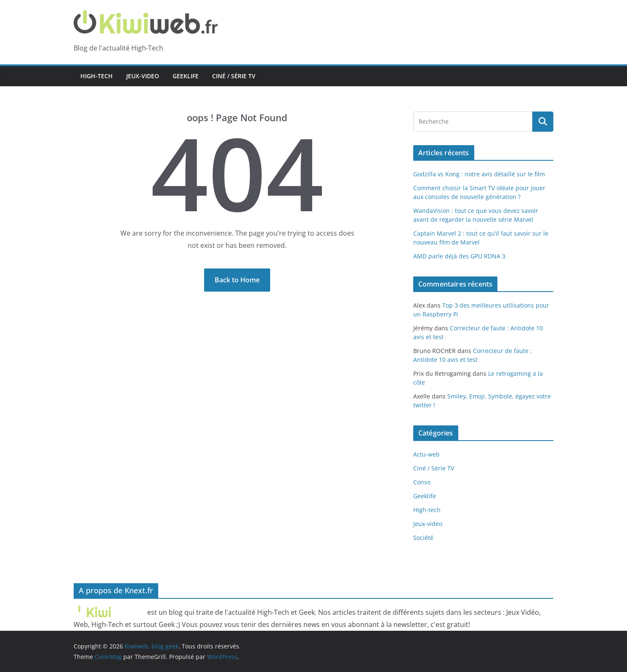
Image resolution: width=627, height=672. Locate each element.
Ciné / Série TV (234, 76)
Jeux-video (143, 76)
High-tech (97, 76)
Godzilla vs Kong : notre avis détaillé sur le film (479, 174)
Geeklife (186, 76)
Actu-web (426, 454)
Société (423, 538)
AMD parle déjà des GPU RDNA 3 (459, 256)
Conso (422, 482)
